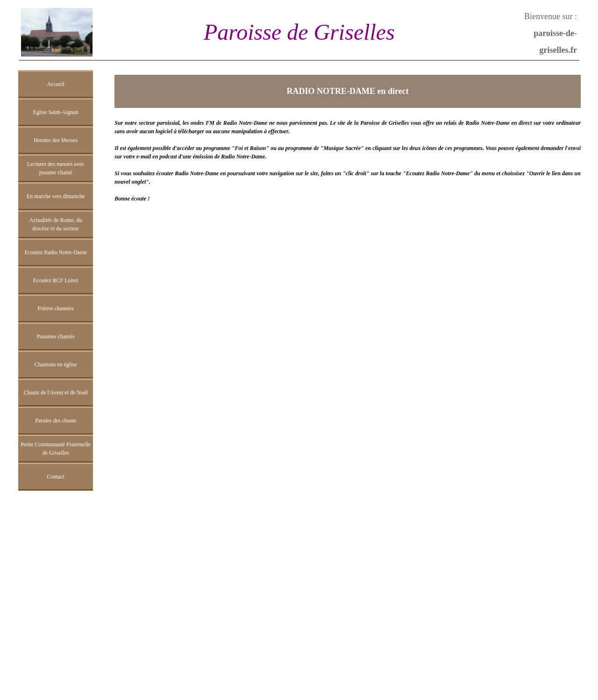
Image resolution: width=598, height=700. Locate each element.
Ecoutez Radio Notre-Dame (56, 252)
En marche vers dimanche (56, 196)
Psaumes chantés (56, 336)
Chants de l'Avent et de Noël (56, 393)
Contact (55, 477)
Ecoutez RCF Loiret (56, 280)
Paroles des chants (56, 421)
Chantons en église (56, 364)
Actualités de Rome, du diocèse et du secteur (56, 224)
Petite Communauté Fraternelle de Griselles (56, 449)
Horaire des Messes (56, 140)
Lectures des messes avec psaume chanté (56, 168)
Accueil (56, 84)
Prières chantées (56, 308)
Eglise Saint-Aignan (56, 112)
